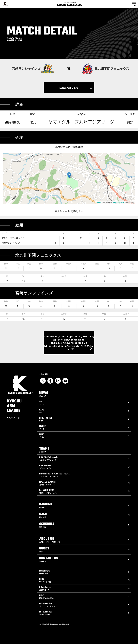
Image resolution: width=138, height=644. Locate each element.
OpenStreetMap (118, 202)
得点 (18, 264)
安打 (29, 264)
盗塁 (97, 264)
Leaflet (99, 202)
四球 (109, 264)
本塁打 (84, 264)
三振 (120, 264)
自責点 (64, 276)
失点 (42, 276)
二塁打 (54, 264)
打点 (41, 264)
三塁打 (69, 264)
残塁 (132, 264)
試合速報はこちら (69, 88)
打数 (6, 264)
